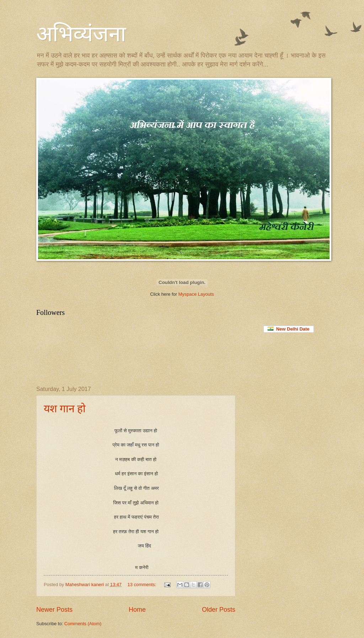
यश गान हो (65, 409)
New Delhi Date (288, 329)
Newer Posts (54, 610)
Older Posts (219, 610)
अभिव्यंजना (81, 34)
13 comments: (143, 585)
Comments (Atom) (83, 624)
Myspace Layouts (196, 294)
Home (137, 610)
